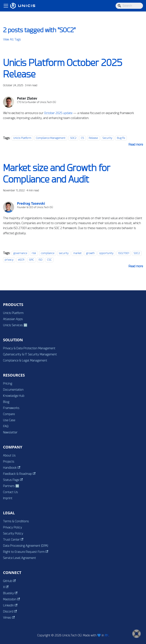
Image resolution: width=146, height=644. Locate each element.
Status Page (13, 480)
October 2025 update (58, 113)
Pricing (8, 384)
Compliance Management (51, 138)
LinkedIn (10, 605)
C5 (83, 138)
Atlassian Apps (13, 319)
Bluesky (10, 593)
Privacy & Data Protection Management (29, 348)
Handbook (12, 468)
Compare (9, 414)
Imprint (8, 498)
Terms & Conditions (16, 521)
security (64, 253)
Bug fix (121, 138)
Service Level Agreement (19, 558)
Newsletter (10, 432)
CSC (49, 260)
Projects (9, 462)
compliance (48, 253)
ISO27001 (124, 253)
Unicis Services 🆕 (15, 325)
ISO (40, 260)
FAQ (6, 426)
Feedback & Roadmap (19, 474)
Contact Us (10, 492)
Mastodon (11, 599)
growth (90, 253)
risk (34, 253)
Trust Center (13, 540)
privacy (9, 260)
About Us (9, 455)
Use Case (9, 420)
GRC (32, 260)
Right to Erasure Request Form (26, 552)
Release (93, 138)
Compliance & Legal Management (25, 360)
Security (107, 138)
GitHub (9, 581)
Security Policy (13, 533)
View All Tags (12, 39)
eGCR (21, 260)
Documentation (13, 390)
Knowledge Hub (14, 396)
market (77, 253)
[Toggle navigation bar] (6, 6)
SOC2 (73, 138)
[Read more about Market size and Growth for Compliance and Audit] (136, 266)
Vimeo (9, 618)
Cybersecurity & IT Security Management (30, 354)
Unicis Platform (22, 138)
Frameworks (11, 408)
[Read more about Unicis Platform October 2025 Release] (136, 144)
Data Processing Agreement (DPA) (26, 546)
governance (20, 253)
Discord (10, 611)
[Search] (129, 6)
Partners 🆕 (11, 486)
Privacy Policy (13, 527)
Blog (6, 402)
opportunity (106, 253)
